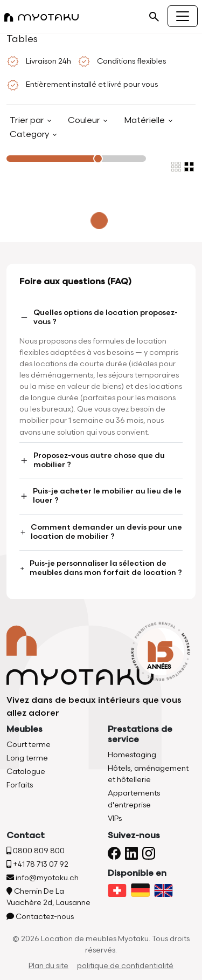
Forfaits (20, 785)
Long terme (27, 758)
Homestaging (132, 755)
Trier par (28, 121)
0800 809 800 (36, 851)
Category (30, 135)
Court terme (29, 745)
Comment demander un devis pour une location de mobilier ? (101, 532)
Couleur (85, 121)
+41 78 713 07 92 (37, 864)
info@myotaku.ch (43, 878)
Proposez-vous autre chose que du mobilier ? (92, 460)
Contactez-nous (40, 917)
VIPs (115, 818)
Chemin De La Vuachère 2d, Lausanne (48, 897)
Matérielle (145, 121)
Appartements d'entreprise (134, 799)
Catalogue (26, 772)
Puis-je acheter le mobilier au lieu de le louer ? (100, 496)
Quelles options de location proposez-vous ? (99, 317)
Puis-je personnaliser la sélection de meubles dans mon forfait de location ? (101, 568)
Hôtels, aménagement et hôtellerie (148, 774)
